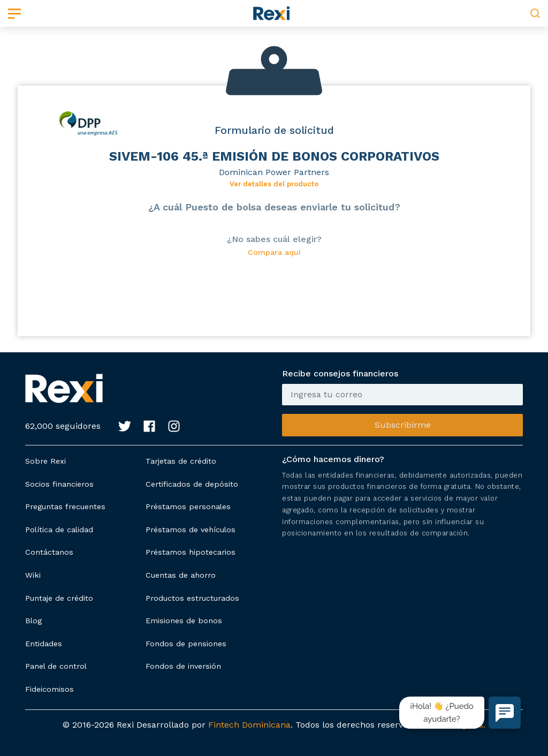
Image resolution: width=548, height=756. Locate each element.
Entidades (44, 644)
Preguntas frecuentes (65, 506)
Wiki (33, 575)
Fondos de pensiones (186, 644)
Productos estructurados (192, 598)
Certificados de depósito (192, 484)
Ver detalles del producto (274, 184)
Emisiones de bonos (184, 621)
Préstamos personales (188, 506)
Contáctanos (49, 552)
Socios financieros (59, 484)
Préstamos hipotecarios (191, 552)
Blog (33, 621)
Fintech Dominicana (249, 725)
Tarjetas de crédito (181, 461)
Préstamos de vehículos (191, 530)
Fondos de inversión (183, 666)
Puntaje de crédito (59, 598)
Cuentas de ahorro (181, 575)
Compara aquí (274, 252)
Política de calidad (59, 530)
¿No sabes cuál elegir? (274, 239)
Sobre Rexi (45, 461)
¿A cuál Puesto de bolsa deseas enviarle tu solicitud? (274, 207)
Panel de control (56, 666)
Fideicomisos (50, 689)
